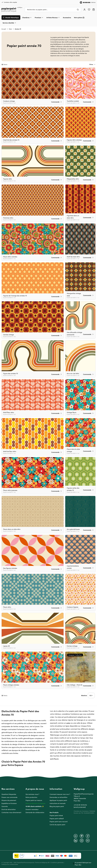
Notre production (31, 797)
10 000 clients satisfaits (34, 806)
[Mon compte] (84, 10)
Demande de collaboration (35, 812)
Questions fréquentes (9, 794)
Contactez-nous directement (11, 812)
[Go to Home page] (12, 10)
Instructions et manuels (58, 803)
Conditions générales (57, 863)
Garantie (5, 806)
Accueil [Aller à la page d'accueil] (4, 29)
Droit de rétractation (9, 809)
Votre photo (78, 18)
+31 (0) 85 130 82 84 (80, 805)
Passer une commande (9, 797)
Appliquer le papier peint (58, 800)
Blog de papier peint (57, 806)
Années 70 (18, 29)
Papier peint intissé (56, 815)
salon (68, 723)
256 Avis (93, 2)
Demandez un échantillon (58, 797)
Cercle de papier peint (57, 825)
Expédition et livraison (9, 803)
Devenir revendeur (32, 809)
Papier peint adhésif (57, 819)
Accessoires (67, 18)
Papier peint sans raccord (59, 822)
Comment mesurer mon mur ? (60, 794)
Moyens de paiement (9, 800)
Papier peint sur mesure (34, 800)
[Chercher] (78, 10)
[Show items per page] (91, 695)
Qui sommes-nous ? (32, 794)
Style (10, 29)
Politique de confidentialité (10, 864)
